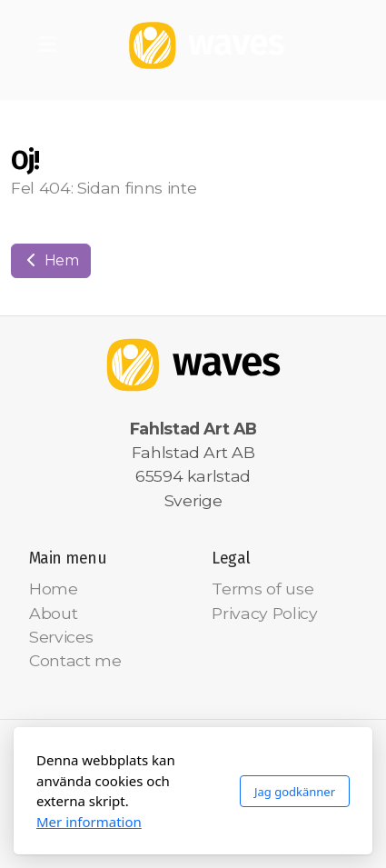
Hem (51, 260)
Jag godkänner (295, 792)
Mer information (89, 822)
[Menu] (47, 45)
